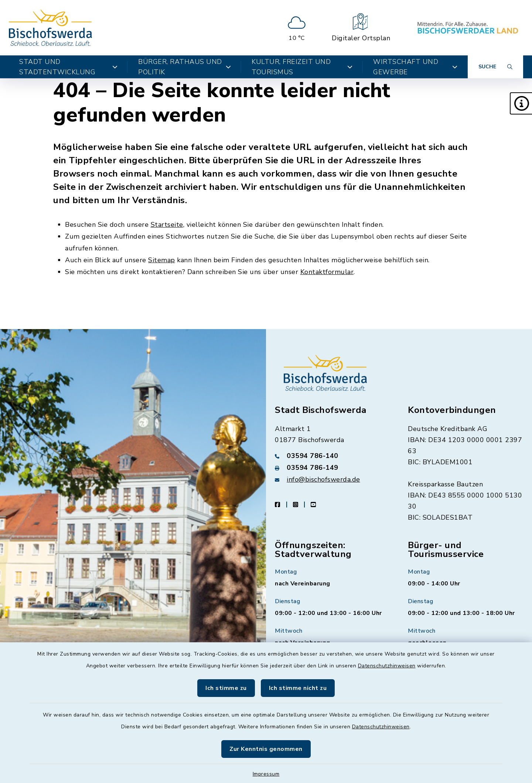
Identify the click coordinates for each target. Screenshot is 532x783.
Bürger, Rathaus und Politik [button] (185, 67)
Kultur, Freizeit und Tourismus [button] (302, 67)
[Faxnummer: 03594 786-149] (332, 468)
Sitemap (162, 260)
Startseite (167, 225)
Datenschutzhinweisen (387, 666)
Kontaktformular (327, 272)
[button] (521, 103)
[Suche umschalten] (495, 67)
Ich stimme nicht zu (298, 688)
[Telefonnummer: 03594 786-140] (332, 456)
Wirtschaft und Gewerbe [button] (415, 67)
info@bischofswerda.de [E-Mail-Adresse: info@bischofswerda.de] (323, 479)
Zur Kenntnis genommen (266, 749)
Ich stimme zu (226, 688)
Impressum (266, 774)
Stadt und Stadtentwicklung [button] (68, 67)
